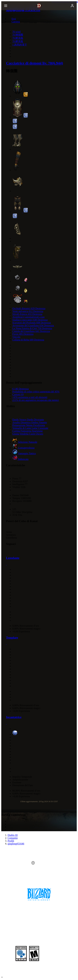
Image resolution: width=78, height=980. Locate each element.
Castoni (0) (18, 394)
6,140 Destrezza (20, 389)
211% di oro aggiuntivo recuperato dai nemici (36, 400)
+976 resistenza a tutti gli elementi (30, 397)
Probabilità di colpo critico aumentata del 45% (36, 392)
